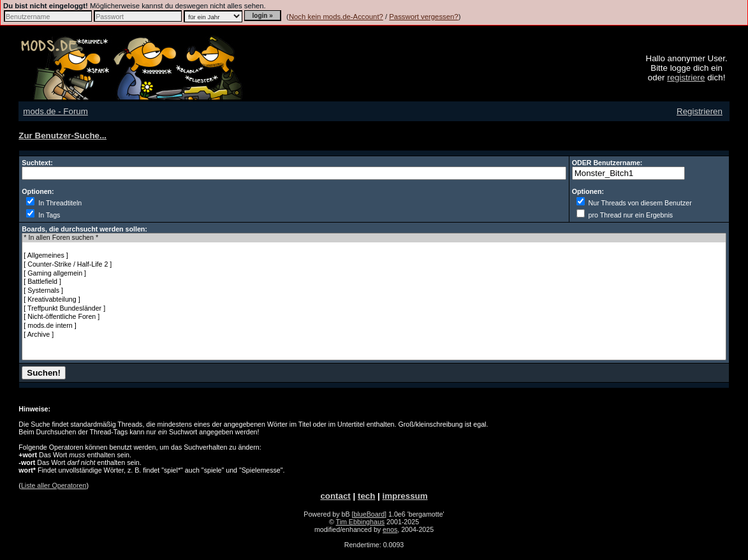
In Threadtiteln (54, 203)
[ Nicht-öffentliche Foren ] (374, 317)
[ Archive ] (374, 335)
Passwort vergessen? (423, 17)
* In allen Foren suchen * (374, 238)
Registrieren (700, 111)
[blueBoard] (370, 514)
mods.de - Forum (55, 111)
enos (390, 529)
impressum (405, 496)
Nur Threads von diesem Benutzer (634, 203)
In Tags (43, 215)
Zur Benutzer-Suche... (62, 136)
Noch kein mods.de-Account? (336, 17)
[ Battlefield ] (374, 282)
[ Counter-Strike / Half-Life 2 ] (374, 265)
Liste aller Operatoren (54, 485)
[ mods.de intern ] (374, 326)
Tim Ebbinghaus (361, 522)
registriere (686, 77)
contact (335, 496)
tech (366, 496)
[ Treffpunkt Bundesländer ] (374, 309)
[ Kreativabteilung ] (374, 300)
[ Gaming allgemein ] (374, 274)
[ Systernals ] (374, 291)
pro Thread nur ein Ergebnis (625, 215)
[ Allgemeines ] (374, 256)
